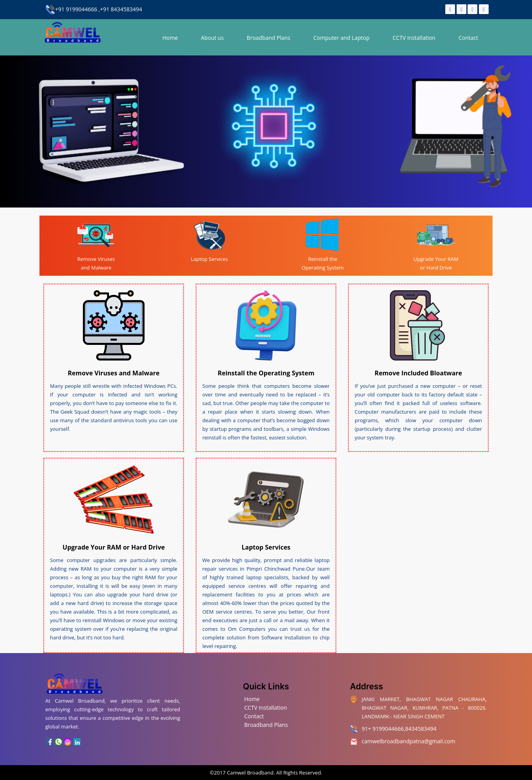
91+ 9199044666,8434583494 (399, 729)
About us (212, 38)
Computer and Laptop (341, 38)
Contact (468, 38)
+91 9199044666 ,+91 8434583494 (94, 9)
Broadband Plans (269, 38)
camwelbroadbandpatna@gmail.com (409, 741)
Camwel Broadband (250, 773)
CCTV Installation (414, 38)
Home (170, 38)
